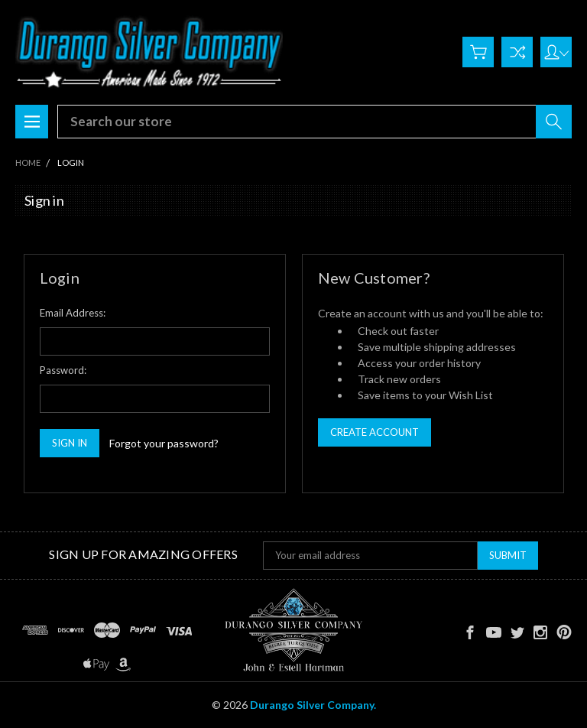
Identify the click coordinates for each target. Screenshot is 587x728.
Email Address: (73, 313)
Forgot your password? (164, 443)
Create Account (375, 432)
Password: (63, 370)
